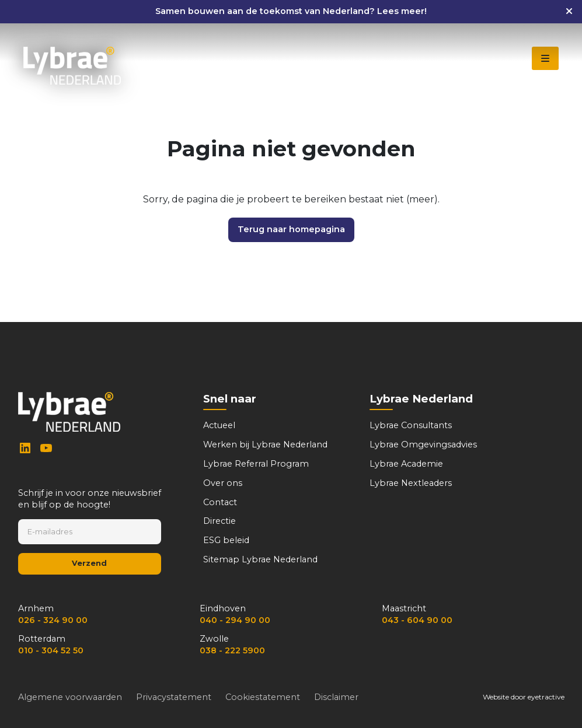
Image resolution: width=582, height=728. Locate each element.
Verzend (89, 563)
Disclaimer (336, 697)
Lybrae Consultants (411, 425)
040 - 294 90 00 (235, 620)
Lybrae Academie (406, 464)
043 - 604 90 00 (417, 620)
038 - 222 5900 (232, 650)
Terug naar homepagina (291, 229)
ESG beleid (226, 540)
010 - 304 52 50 (51, 650)
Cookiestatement (263, 697)
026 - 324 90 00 (53, 620)
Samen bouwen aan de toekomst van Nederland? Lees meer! (291, 11)
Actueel (219, 425)
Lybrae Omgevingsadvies (423, 444)
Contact (220, 502)
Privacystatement (174, 697)
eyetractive (546, 697)
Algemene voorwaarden (70, 697)
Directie (219, 521)
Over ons (223, 483)
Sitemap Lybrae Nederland (260, 559)
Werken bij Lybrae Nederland (265, 444)
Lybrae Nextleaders (411, 483)
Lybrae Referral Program (256, 464)
